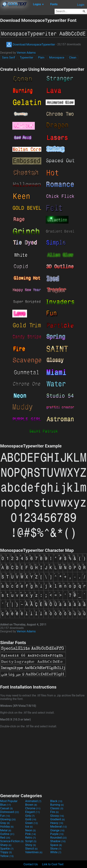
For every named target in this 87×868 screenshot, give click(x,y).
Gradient (57, 819)
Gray (5, 823)
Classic (57, 808)
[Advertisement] (43, 760)
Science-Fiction (12, 841)
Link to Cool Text (53, 864)
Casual (6, 808)
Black (56, 801)
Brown (31, 805)
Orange (57, 830)
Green (32, 823)
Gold (31, 819)
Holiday (7, 827)
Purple (57, 834)
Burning (57, 805)
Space (56, 845)
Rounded (58, 838)
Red (5, 838)
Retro (30, 838)
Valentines (34, 852)
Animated (33, 801)
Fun (5, 816)
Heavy (57, 823)
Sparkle (7, 849)
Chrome (33, 808)
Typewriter (27, 58)
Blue (6, 805)
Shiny (31, 845)
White (56, 852)
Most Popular (9, 801)
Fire (54, 812)
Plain (41, 58)
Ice (29, 827)
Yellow (7, 856)
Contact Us (31, 864)
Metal (6, 830)
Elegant (33, 812)
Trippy (6, 852)
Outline (7, 834)
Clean (73, 58)
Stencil (31, 849)
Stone (56, 849)
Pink (31, 834)
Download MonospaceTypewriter (31, 45)
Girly (30, 816)
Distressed (10, 812)
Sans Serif (9, 58)
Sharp (6, 845)
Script (31, 841)
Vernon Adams (26, 53)
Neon (30, 830)
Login (81, 5)
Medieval (59, 827)
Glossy (57, 816)
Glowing (8, 819)
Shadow (58, 841)
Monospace (57, 58)
